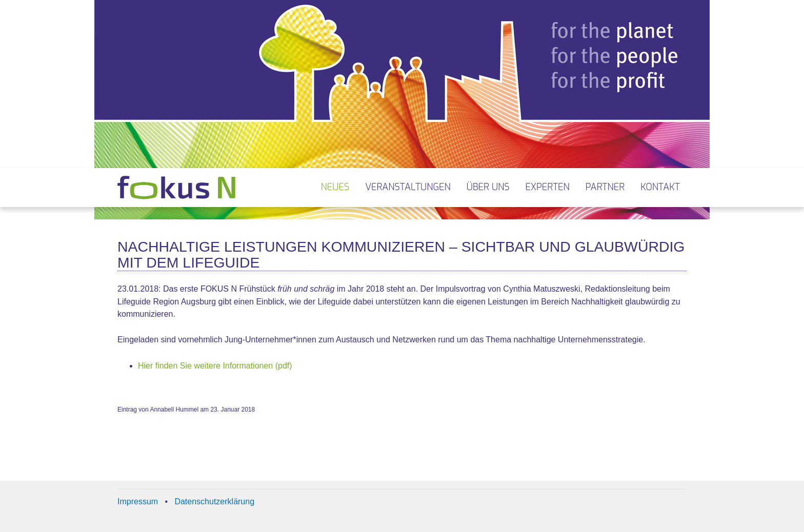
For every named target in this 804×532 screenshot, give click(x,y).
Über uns (488, 187)
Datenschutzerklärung (214, 502)
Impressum (138, 502)
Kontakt (660, 187)
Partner (605, 187)
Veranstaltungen (408, 187)
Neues (335, 187)
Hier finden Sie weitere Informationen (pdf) (215, 366)
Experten (548, 187)
